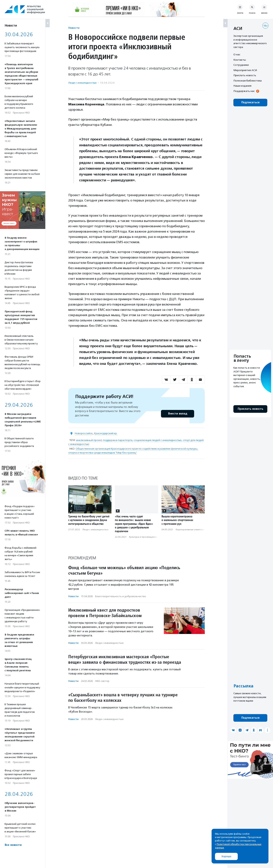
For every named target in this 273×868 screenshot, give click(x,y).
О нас (237, 54)
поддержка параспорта (118, 440)
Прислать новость (245, 75)
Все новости (13, 845)
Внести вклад (177, 414)
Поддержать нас (244, 91)
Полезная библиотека (248, 81)
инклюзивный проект (89, 440)
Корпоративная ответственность (194, 530)
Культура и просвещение (143, 537)
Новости (74, 28)
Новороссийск (84, 433)
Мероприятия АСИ (245, 70)
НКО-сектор (102, 681)
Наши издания (242, 86)
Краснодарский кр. (106, 433)
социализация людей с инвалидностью (158, 440)
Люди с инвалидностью (82, 83)
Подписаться (250, 102)
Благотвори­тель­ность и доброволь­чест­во (121, 596)
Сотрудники (241, 65)
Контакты (240, 60)
